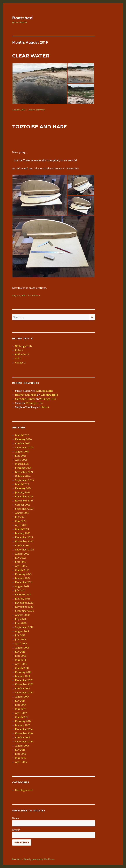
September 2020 (25, 611)
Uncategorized (24, 790)
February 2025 (23, 468)
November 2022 (24, 541)
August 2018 (22, 648)
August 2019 (22, 631)
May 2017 (20, 709)
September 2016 (24, 742)
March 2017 (22, 717)
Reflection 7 (22, 354)
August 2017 (22, 697)
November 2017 (24, 684)
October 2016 (23, 737)
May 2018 (21, 660)
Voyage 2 (20, 363)
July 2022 (20, 558)
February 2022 (23, 574)
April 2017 (21, 713)
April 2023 (21, 525)
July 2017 (20, 701)
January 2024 (23, 492)
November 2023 (24, 501)
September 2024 (25, 480)
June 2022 (21, 562)
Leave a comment (37, 110)
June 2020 (21, 623)
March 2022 (22, 570)
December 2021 (24, 582)
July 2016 (20, 750)
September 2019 (24, 627)
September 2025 (24, 447)
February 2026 (23, 439)
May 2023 (21, 521)
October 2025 (23, 443)
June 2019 (21, 639)
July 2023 (20, 517)
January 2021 (22, 599)
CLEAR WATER (31, 56)
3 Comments (34, 296)
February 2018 (23, 672)
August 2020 (22, 615)
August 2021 (22, 586)
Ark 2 (18, 359)
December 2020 (24, 603)
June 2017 (20, 705)
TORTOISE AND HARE (40, 127)
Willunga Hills (24, 346)
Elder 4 (19, 350)
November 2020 (24, 607)
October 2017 (22, 688)
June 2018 (21, 656)
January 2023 (23, 533)
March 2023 (22, 529)
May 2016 (20, 758)
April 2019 (21, 644)
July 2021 (20, 590)
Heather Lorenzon (26, 395)
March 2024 (22, 484)
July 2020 (21, 619)
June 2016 (21, 754)
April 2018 (21, 664)
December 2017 (24, 680)
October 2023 (23, 505)
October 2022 (23, 546)
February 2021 (23, 595)
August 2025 (22, 452)
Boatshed (22, 18)
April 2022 (21, 566)
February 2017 (23, 721)
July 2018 (20, 652)
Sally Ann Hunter (25, 399)
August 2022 (22, 554)
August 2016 (22, 746)
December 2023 (24, 497)
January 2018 (23, 676)
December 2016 (24, 729)
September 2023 (24, 509)
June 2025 (21, 456)
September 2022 (24, 550)
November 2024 (24, 472)
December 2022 (24, 537)
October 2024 (23, 476)
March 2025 (22, 464)
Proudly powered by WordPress (39, 859)
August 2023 (22, 513)
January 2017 (22, 725)
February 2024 (23, 488)
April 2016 (21, 762)
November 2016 (24, 733)
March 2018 (22, 668)
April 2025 (21, 460)
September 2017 (24, 693)
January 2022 (23, 578)
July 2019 (20, 635)
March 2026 (22, 435)
